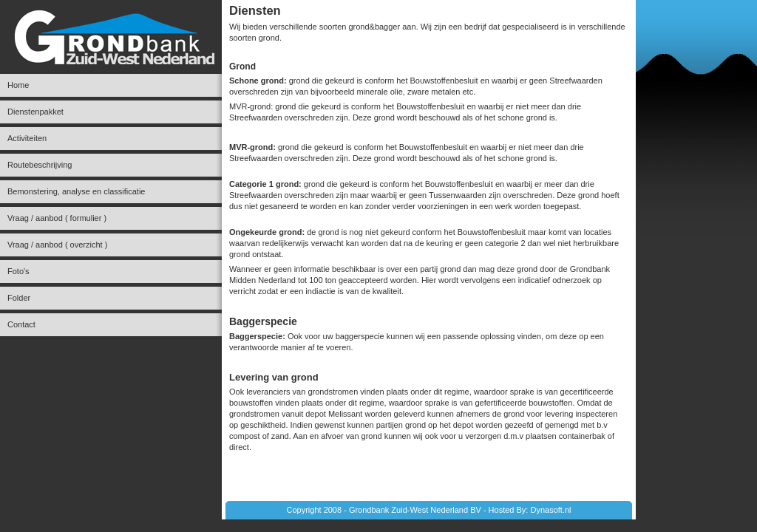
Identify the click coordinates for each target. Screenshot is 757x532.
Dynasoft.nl (550, 510)
